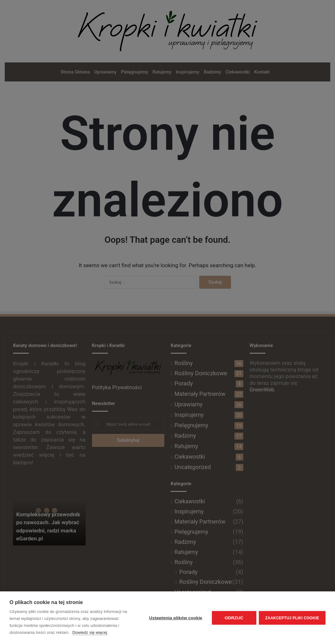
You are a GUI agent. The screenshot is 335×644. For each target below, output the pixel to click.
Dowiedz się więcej (90, 632)
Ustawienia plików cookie (175, 618)
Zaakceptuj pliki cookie (292, 618)
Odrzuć (234, 618)
